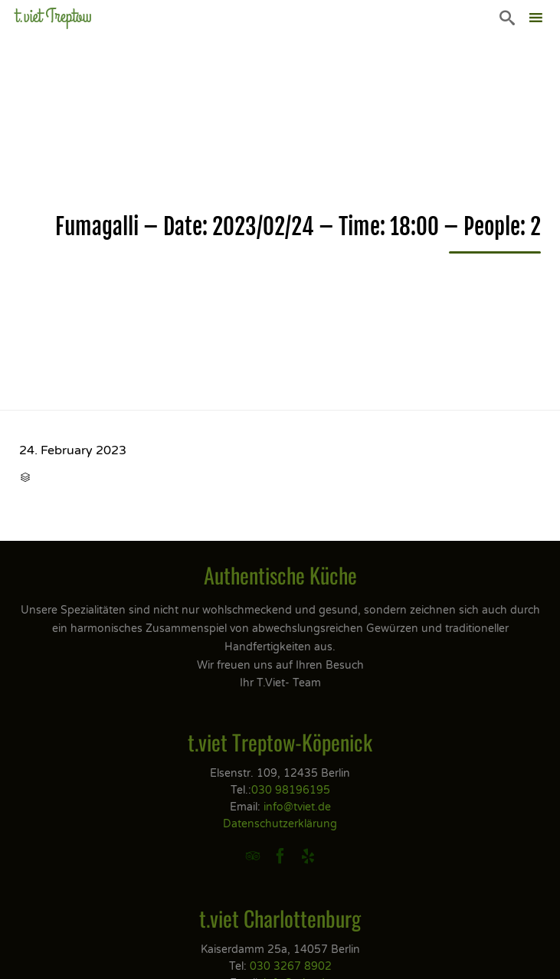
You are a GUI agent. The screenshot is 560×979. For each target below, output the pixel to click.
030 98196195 (291, 790)
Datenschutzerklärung (280, 824)
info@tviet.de (297, 807)
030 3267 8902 (291, 966)
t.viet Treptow (54, 16)
